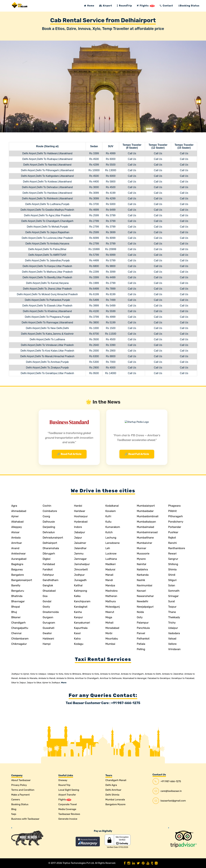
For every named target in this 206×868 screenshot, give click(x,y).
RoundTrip (124, 6)
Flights (146, 6)
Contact (166, 6)
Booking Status (189, 6)
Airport (106, 6)
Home (89, 6)
